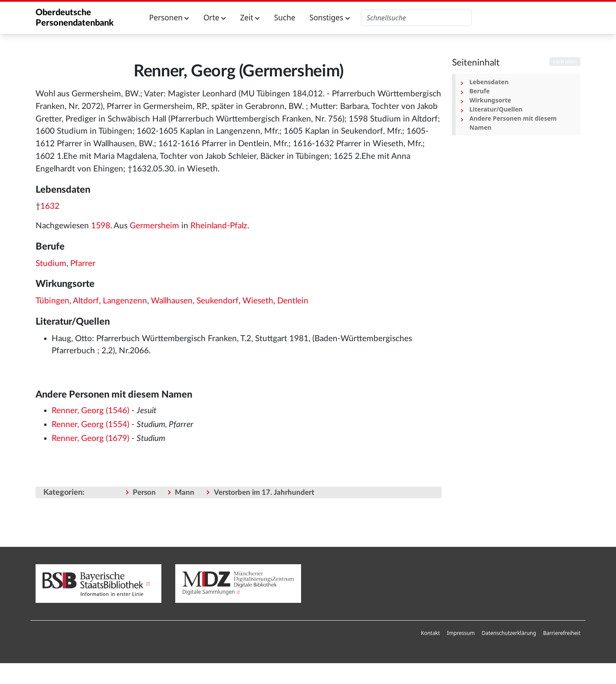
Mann (185, 492)
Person (144, 492)
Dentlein (293, 301)
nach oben (565, 62)
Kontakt (430, 633)
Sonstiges (330, 18)
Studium (51, 264)
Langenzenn (125, 301)
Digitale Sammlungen (209, 592)
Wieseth (258, 301)
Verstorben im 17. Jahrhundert (264, 492)
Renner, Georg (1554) (90, 425)
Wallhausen (172, 301)
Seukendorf (218, 301)
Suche (285, 18)
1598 (101, 226)
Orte (215, 18)
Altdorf (86, 301)
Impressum (461, 633)
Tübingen (52, 301)
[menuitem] (430, 633)
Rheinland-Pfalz (219, 226)
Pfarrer (83, 264)
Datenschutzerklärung (509, 633)
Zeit (250, 18)
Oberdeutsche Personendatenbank (75, 18)
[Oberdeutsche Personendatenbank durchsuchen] (416, 18)
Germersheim (154, 226)
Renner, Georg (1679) (90, 439)
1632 (50, 206)
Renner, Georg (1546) (90, 411)
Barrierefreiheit (562, 633)
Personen (169, 18)
